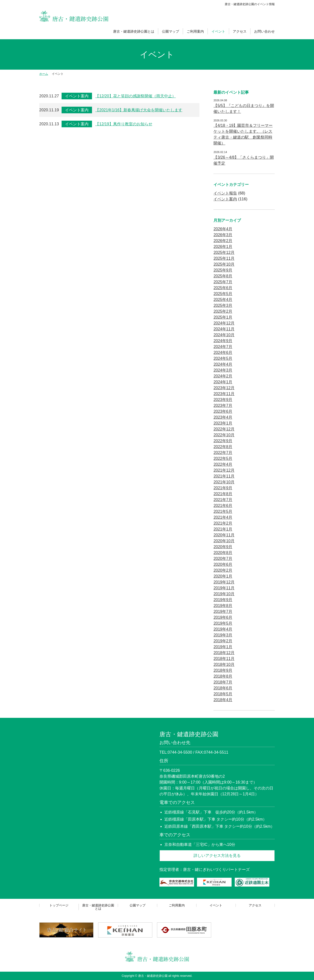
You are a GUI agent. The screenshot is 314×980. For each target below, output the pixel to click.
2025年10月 (224, 264)
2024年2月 (223, 376)
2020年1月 (223, 576)
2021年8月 (223, 494)
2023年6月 (223, 411)
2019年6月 (223, 617)
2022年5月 (223, 458)
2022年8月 (223, 447)
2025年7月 (223, 282)
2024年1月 (223, 382)
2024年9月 (223, 341)
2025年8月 (223, 276)
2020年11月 (224, 535)
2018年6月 (223, 688)
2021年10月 (224, 482)
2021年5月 (223, 511)
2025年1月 (223, 317)
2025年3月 (223, 305)
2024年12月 (224, 323)
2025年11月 (224, 258)
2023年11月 (224, 394)
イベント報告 (225, 193)
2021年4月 (223, 517)
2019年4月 (223, 629)
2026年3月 (223, 235)
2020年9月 (223, 547)
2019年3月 (223, 635)
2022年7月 (223, 453)
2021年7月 (223, 500)
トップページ (59, 905)
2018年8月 (223, 676)
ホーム (44, 74)
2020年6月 (223, 564)
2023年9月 (223, 400)
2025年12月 (224, 252)
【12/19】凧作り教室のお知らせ (124, 124)
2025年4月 (223, 300)
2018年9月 (223, 670)
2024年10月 (224, 335)
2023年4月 (223, 417)
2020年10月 (224, 541)
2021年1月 (223, 529)
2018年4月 (223, 700)
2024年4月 (223, 364)
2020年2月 (223, 570)
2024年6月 (223, 353)
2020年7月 (223, 559)
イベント (218, 31)
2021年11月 (224, 476)
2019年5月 (223, 623)
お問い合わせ (264, 31)
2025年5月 (223, 294)
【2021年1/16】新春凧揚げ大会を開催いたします (139, 110)
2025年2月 (223, 311)
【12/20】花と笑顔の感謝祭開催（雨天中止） (135, 96)
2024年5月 (223, 358)
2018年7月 (223, 682)
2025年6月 (223, 288)
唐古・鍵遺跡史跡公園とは (134, 31)
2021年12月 (224, 470)
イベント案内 (77, 96)
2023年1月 (223, 423)
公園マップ (170, 31)
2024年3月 (223, 370)
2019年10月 (224, 594)
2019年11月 (224, 588)
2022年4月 (223, 464)
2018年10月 (224, 664)
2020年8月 (223, 553)
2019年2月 (223, 641)
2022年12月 (224, 429)
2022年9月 (223, 441)
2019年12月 (224, 582)
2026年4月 (223, 229)
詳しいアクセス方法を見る (217, 856)
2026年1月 (223, 247)
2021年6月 (223, 506)
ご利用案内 (195, 31)
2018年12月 (224, 653)
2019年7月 (223, 612)
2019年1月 (223, 647)
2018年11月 (224, 659)
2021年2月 (223, 523)
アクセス (240, 31)
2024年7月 (223, 347)
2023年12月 (224, 388)
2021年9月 (223, 488)
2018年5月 (223, 694)
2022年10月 (224, 435)
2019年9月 (223, 600)
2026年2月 (223, 241)
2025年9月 (223, 270)
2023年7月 (223, 406)
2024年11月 (224, 329)
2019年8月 (223, 606)
